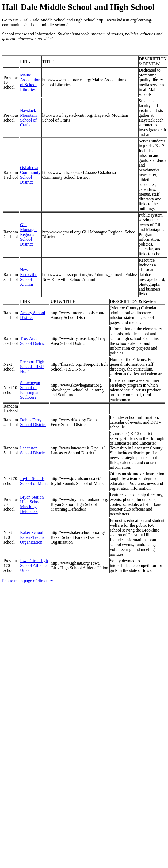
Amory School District (33, 315)
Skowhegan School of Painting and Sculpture (31, 390)
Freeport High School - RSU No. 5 (32, 367)
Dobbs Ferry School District (33, 422)
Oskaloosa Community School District (30, 175)
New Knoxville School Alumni (29, 277)
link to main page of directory (28, 581)
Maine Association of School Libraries (30, 82)
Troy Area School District (33, 341)
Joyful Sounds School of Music (34, 481)
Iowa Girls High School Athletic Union (34, 565)
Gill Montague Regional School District (29, 234)
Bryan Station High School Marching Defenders (32, 504)
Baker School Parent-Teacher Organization (33, 537)
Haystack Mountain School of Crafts (28, 118)
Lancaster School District (33, 450)
